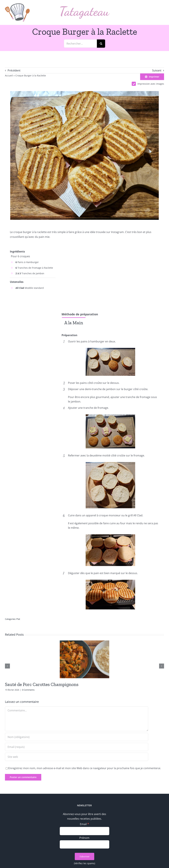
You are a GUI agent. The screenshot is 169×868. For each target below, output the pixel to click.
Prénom (84, 838)
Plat (18, 619)
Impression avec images (148, 84)
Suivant (157, 70)
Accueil (9, 75)
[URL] (77, 757)
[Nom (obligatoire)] (77, 737)
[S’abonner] (84, 856)
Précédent (14, 70)
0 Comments (28, 690)
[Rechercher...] (80, 44)
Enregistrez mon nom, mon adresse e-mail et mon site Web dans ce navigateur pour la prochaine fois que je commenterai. (85, 768)
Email (84, 824)
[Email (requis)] (77, 747)
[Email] (84, 831)
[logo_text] (85, 8)
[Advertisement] (33, 315)
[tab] (74, 323)
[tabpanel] (110, 330)
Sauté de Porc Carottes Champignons (42, 684)
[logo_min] (17, 5)
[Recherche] (101, 44)
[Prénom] (84, 844)
